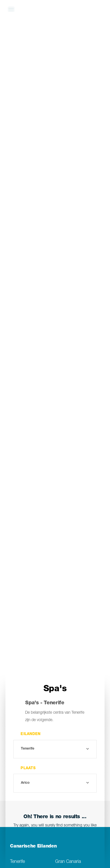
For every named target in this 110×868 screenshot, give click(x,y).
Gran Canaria (68, 862)
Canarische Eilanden (33, 847)
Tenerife (17, 862)
